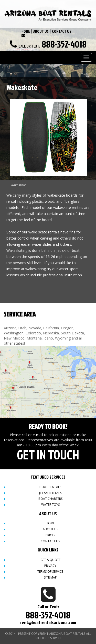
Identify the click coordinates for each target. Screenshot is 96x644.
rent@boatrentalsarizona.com (48, 622)
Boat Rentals (50, 487)
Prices (50, 535)
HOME (26, 31)
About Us (50, 529)
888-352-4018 (64, 44)
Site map (50, 577)
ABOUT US (41, 31)
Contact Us (50, 541)
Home (50, 523)
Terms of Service (50, 572)
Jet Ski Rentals (50, 493)
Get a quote (50, 560)
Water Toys (50, 505)
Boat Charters (50, 499)
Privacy (50, 566)
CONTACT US (62, 31)
